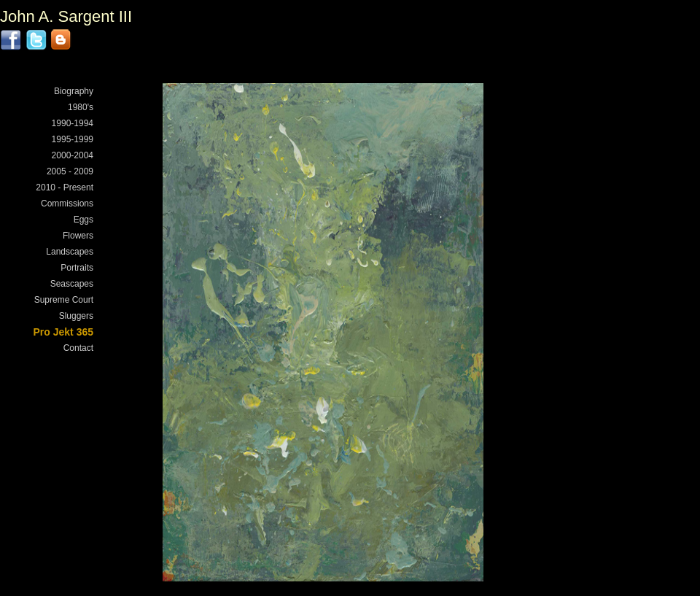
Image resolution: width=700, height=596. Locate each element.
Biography (74, 91)
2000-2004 (73, 155)
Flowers (78, 236)
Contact (78, 348)
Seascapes (72, 284)
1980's (81, 107)
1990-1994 (73, 123)
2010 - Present (65, 187)
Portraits (77, 268)
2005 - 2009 (70, 171)
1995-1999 (73, 139)
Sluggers (76, 316)
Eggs (83, 220)
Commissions (67, 204)
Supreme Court (64, 300)
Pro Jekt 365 (64, 332)
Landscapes (70, 252)
